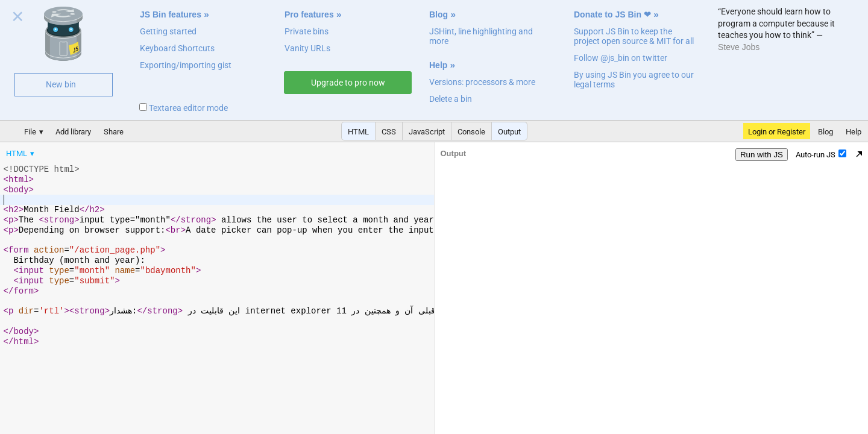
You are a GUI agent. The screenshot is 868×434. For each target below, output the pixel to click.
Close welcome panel (18, 19)
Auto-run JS (821, 154)
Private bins (307, 31)
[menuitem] (21, 153)
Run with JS (762, 155)
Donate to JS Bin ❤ (612, 14)
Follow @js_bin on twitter (621, 58)
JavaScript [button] (427, 132)
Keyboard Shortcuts (177, 48)
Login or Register (777, 132)
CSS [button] (389, 132)
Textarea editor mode (184, 108)
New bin (61, 84)
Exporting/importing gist (186, 65)
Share (114, 132)
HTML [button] (358, 132)
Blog (439, 14)
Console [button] (471, 132)
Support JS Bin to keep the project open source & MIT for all (634, 36)
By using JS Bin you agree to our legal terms (634, 80)
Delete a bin (451, 99)
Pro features (309, 14)
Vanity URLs (307, 48)
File (30, 132)
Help (438, 65)
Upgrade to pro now (348, 83)
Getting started (168, 31)
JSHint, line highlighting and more (481, 36)
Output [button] (509, 132)
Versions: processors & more (482, 82)
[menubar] (96, 151)
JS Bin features (171, 14)
